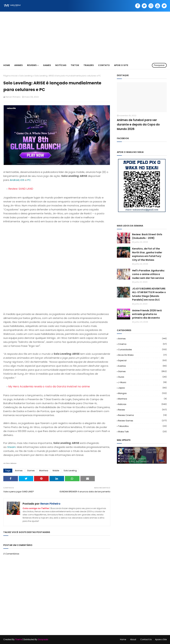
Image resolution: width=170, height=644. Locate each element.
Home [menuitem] (7, 65)
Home (123, 639)
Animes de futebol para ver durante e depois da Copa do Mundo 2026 (138, 124)
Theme (19, 639)
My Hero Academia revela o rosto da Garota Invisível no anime (49, 386)
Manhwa (44, 471)
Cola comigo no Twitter (36, 508)
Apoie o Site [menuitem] (121, 65)
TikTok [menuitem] (75, 65)
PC (29, 180)
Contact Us (146, 639)
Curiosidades (142, 350)
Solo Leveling (26, 76)
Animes (19, 471)
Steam (12, 447)
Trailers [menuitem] (89, 65)
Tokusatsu (142, 426)
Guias (142, 377)
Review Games (142, 421)
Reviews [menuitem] (32, 65)
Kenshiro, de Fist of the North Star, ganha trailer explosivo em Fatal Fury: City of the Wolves (147, 254)
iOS (22, 180)
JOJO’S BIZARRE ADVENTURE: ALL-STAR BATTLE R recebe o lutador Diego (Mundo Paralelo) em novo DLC (149, 294)
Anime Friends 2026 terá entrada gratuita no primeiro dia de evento (147, 314)
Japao (142, 388)
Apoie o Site (161, 639)
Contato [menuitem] (104, 65)
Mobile (56, 471)
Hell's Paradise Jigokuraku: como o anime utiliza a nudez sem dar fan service (149, 274)
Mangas (142, 393)
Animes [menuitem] (19, 65)
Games (31, 471)
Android (15, 180)
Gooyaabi (43, 639)
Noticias (142, 404)
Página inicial (10, 76)
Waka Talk (142, 432)
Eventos (142, 366)
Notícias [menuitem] (61, 65)
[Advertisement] (85, 36)
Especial (142, 360)
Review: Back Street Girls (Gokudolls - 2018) (147, 236)
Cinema (142, 344)
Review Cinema (142, 415)
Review (142, 410)
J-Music (142, 382)
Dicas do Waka (142, 355)
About (133, 639)
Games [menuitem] (47, 65)
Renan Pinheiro (13, 97)
